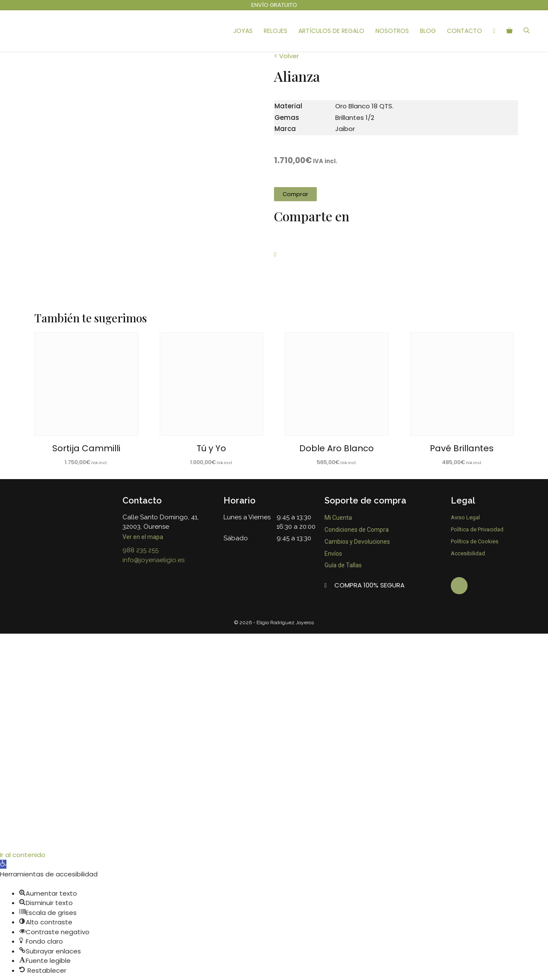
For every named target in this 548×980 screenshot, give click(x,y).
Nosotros (392, 31)
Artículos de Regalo (331, 31)
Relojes (275, 31)
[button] (295, 194)
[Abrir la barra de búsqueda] (527, 31)
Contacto (465, 31)
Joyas (243, 31)
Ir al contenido (23, 850)
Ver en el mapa (143, 537)
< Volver (286, 56)
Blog (428, 31)
